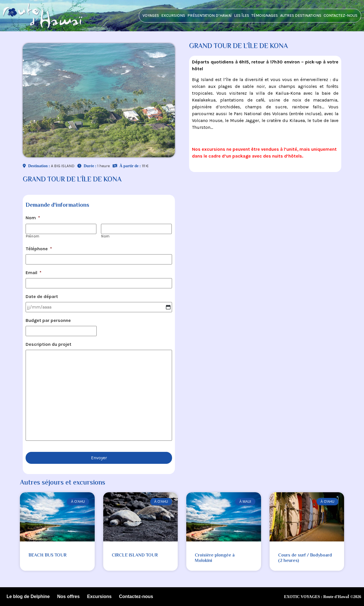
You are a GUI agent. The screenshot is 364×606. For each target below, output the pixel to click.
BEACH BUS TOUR (47, 556)
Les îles (242, 15)
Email (34, 273)
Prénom (33, 236)
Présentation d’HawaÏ (210, 15)
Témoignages (265, 15)
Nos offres (68, 596)
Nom (33, 218)
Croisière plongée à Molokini (215, 558)
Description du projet (48, 344)
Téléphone (39, 249)
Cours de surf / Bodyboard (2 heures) (305, 558)
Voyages (151, 15)
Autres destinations (301, 15)
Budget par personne (48, 320)
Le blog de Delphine (28, 596)
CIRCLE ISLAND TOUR (135, 556)
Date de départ (42, 296)
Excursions (173, 15)
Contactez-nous (341, 15)
